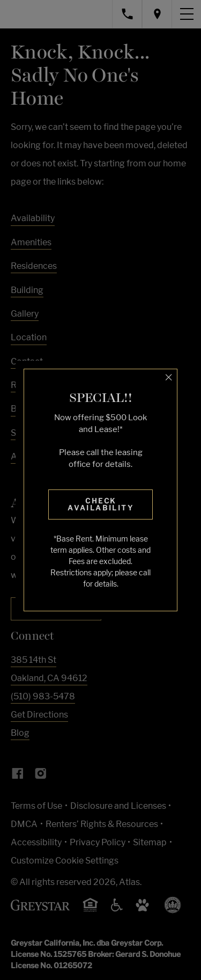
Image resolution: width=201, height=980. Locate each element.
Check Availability (100, 504)
